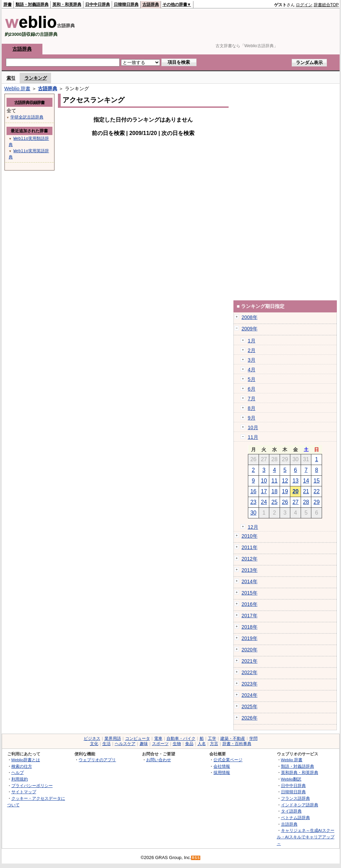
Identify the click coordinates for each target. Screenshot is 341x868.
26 (285, 502)
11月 (253, 437)
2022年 (250, 672)
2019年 (250, 638)
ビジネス (92, 738)
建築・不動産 (233, 738)
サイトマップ (24, 792)
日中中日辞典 (98, 4)
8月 (252, 408)
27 (295, 502)
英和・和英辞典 (67, 4)
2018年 (250, 627)
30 (253, 513)
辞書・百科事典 (237, 744)
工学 (212, 738)
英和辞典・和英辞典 (300, 772)
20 (295, 491)
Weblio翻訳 (291, 779)
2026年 (250, 718)
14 (306, 481)
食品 (189, 744)
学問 (253, 738)
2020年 (250, 650)
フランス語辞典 (295, 798)
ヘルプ (18, 772)
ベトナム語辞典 (295, 818)
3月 (252, 360)
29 (317, 502)
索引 (11, 78)
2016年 (250, 604)
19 (285, 491)
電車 (158, 738)
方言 (214, 744)
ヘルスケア (125, 744)
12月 (253, 527)
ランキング (36, 78)
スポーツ (160, 744)
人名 (202, 744)
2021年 (250, 661)
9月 (252, 418)
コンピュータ (138, 738)
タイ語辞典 (291, 811)
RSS (196, 858)
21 (306, 491)
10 (264, 481)
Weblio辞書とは (26, 760)
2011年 (250, 547)
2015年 (250, 593)
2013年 (250, 570)
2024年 (250, 695)
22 (317, 491)
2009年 (250, 329)
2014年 (250, 581)
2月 (252, 350)
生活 (107, 744)
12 (285, 481)
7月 (252, 399)
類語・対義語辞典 (32, 4)
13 (295, 481)
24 (264, 502)
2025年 (250, 706)
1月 (252, 341)
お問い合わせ (159, 760)
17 (264, 491)
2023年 (250, 684)
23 (253, 502)
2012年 (250, 559)
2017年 (250, 616)
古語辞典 (151, 4)
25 (274, 502)
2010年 (250, 536)
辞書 (8, 4)
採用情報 (222, 772)
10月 (253, 427)
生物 (177, 744)
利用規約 (20, 779)
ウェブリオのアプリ (97, 760)
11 (274, 481)
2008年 (250, 317)
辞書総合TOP (326, 5)
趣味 (144, 744)
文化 (94, 744)
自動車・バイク (181, 738)
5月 (252, 379)
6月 (252, 389)
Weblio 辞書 (18, 89)
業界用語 (113, 738)
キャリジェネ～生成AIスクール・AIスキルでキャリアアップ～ (306, 837)
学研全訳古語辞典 (27, 117)
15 (317, 481)
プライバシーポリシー (32, 786)
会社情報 (222, 766)
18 (274, 491)
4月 (252, 370)
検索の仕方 (22, 766)
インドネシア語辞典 (300, 805)
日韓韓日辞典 (126, 4)
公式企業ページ (228, 760)
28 (306, 502)
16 (253, 491)
